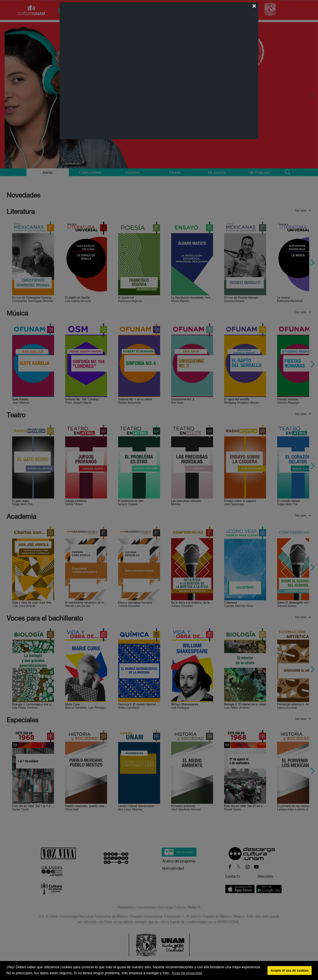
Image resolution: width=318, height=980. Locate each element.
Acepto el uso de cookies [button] (290, 970)
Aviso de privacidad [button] (187, 973)
